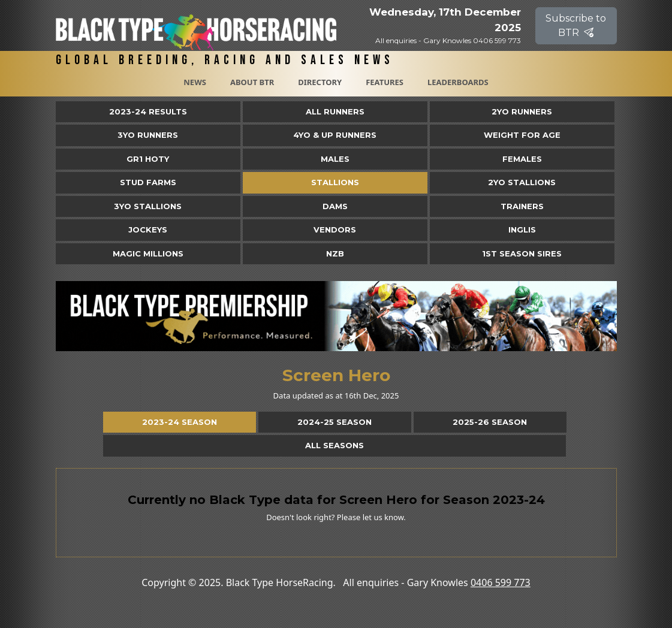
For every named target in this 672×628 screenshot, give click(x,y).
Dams (335, 206)
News (195, 82)
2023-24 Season (180, 422)
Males (335, 159)
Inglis (522, 230)
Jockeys (148, 230)
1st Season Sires (522, 253)
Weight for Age (522, 135)
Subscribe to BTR (576, 25)
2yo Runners (522, 111)
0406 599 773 (501, 582)
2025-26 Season (490, 422)
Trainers (522, 206)
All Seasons (335, 445)
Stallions (335, 182)
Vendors (335, 230)
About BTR (252, 82)
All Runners (335, 111)
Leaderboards (458, 82)
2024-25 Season (335, 422)
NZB (335, 253)
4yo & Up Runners (335, 135)
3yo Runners (148, 135)
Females (522, 159)
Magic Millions (148, 253)
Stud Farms (148, 182)
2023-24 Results (148, 111)
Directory (320, 82)
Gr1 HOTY (148, 159)
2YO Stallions (522, 182)
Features (385, 82)
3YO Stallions (148, 206)
